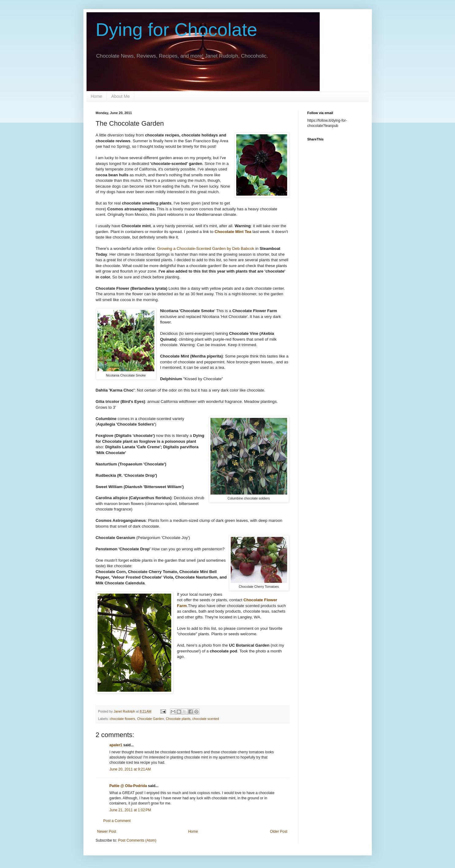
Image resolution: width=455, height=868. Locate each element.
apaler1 (116, 745)
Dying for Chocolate (177, 30)
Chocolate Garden (151, 719)
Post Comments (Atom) (137, 840)
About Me (121, 96)
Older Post (279, 832)
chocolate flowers (122, 719)
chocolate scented (206, 719)
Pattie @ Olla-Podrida (128, 786)
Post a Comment (117, 821)
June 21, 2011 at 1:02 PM (130, 810)
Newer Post (107, 832)
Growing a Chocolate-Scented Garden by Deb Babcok (206, 249)
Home (96, 96)
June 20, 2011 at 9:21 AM (130, 769)
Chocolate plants (178, 719)
